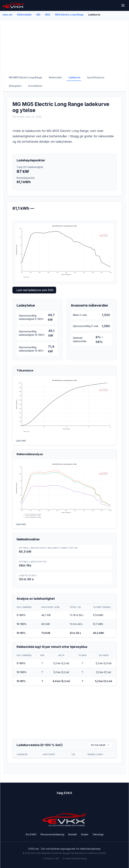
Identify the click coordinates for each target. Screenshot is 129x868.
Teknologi (98, 834)
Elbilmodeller (24, 15)
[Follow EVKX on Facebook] (34, 803)
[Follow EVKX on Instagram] (58, 803)
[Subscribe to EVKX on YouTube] (46, 803)
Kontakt (72, 834)
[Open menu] (123, 5)
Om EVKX (31, 834)
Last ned (21, 441)
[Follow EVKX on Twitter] (71, 803)
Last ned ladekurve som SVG (35, 290)
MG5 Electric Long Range (69, 15)
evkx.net (7, 15)
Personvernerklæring (52, 834)
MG (38, 15)
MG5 (48, 15)
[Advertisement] (64, 44)
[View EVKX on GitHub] (95, 803)
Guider (85, 834)
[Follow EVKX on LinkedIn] (83, 803)
